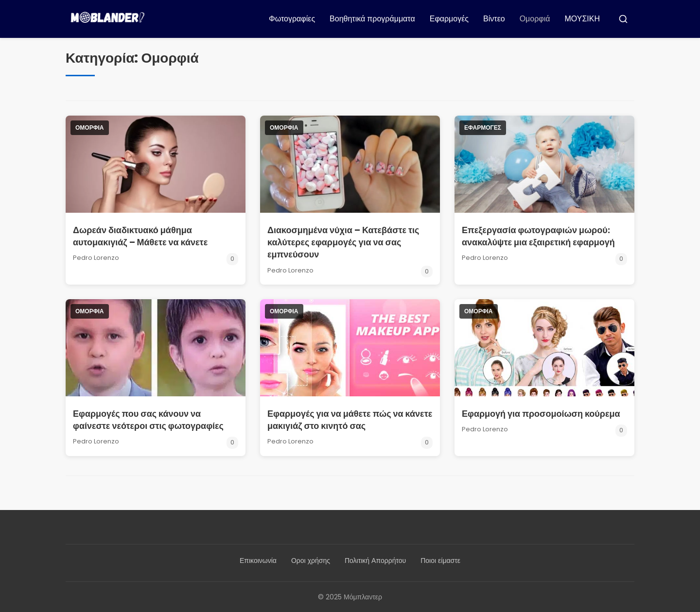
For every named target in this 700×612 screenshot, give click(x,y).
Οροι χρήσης (311, 561)
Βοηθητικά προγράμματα (372, 19)
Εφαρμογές (449, 19)
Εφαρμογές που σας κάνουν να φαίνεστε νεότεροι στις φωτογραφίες (148, 420)
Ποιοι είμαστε (440, 561)
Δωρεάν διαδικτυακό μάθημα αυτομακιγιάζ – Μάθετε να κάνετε (140, 236)
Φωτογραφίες (292, 19)
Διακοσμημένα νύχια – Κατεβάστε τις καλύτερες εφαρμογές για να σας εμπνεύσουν (343, 242)
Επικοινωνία (258, 561)
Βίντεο (494, 19)
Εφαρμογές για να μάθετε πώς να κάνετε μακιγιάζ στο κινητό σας (350, 420)
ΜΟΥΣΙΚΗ (583, 19)
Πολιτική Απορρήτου (375, 561)
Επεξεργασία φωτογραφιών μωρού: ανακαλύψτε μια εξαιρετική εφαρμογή (538, 236)
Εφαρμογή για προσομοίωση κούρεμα (541, 414)
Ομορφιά (535, 19)
